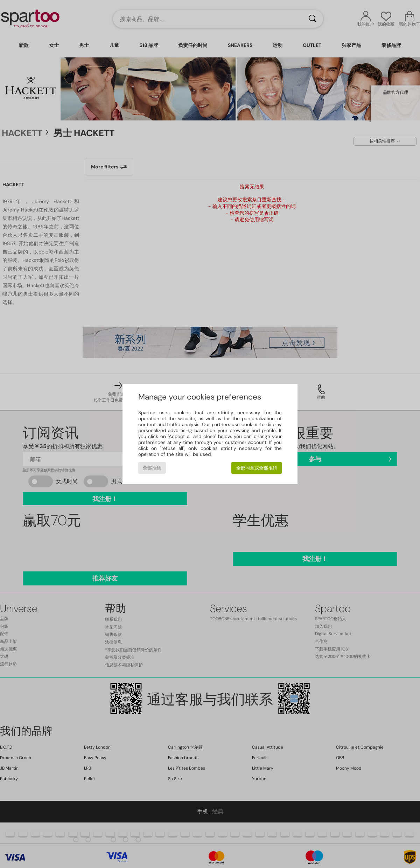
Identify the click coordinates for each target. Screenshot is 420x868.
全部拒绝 (152, 468)
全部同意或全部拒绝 (257, 468)
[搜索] (313, 19)
